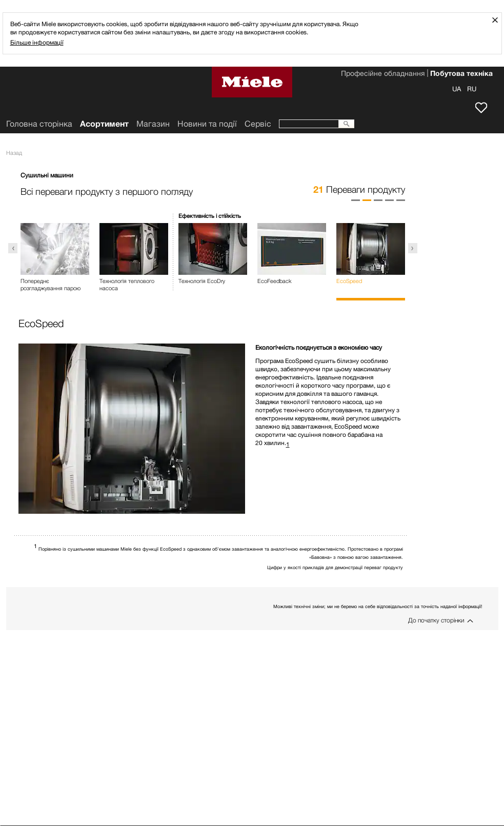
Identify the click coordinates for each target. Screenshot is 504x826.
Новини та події (207, 124)
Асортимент (104, 124)
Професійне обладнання (383, 74)
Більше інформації (37, 42)
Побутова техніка (461, 74)
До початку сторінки (436, 620)
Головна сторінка (39, 124)
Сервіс (258, 124)
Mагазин (153, 124)
